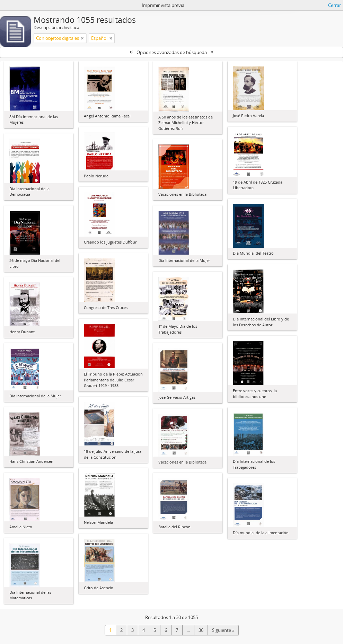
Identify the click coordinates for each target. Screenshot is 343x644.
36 (201, 630)
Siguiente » (223, 630)
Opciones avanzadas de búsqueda (172, 52)
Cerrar (335, 5)
